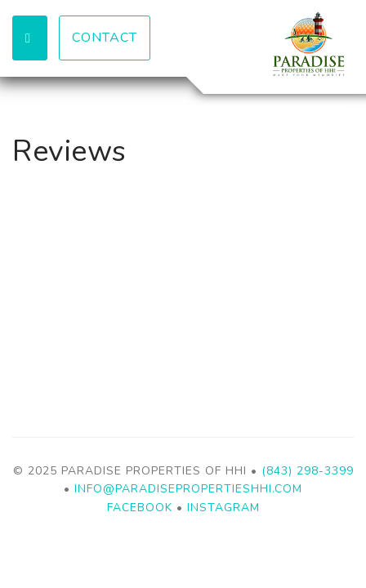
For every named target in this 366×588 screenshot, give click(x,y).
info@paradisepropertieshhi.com (188, 489)
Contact (105, 38)
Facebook (140, 508)
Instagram (223, 508)
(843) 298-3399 (308, 471)
